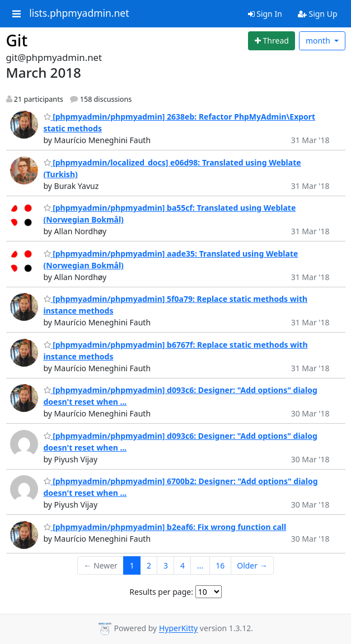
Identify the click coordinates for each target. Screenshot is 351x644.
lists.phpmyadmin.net (79, 13)
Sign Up (318, 14)
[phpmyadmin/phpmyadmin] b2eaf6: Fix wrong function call (165, 527)
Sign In (265, 14)
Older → (252, 565)
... (200, 565)
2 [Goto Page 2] (149, 565)
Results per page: (161, 592)
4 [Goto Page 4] (182, 565)
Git (17, 40)
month (319, 41)
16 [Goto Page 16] (220, 565)
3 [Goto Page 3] (166, 565)
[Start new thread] (272, 41)
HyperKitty (178, 629)
